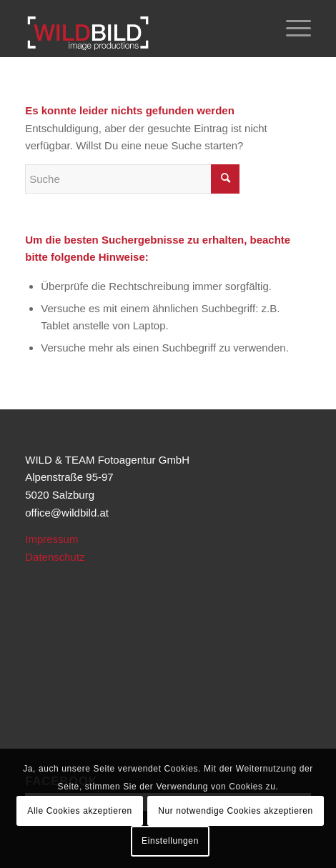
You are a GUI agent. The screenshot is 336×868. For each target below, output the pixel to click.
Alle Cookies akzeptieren (79, 811)
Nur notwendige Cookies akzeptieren (236, 811)
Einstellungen (170, 841)
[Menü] (291, 29)
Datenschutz (55, 557)
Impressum (51, 539)
